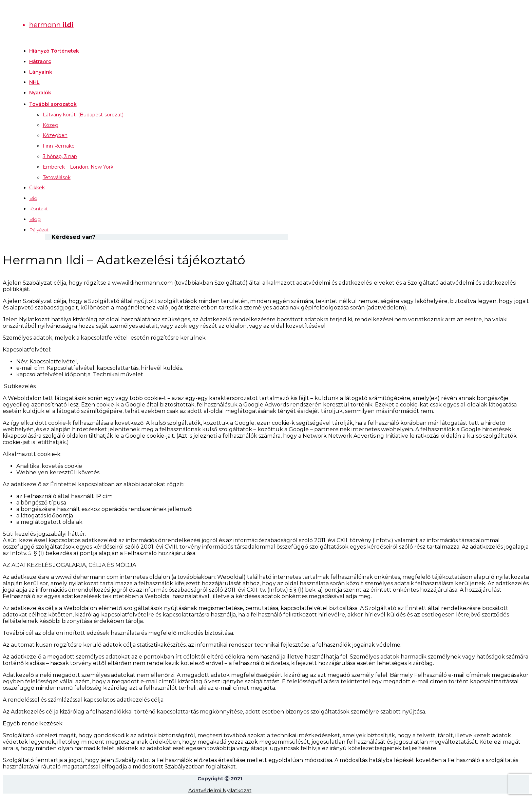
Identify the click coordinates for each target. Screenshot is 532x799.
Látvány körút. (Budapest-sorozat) (83, 115)
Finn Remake (59, 146)
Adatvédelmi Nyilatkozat (220, 790)
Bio (33, 198)
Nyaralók (40, 93)
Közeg (51, 125)
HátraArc (40, 61)
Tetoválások (57, 177)
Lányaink (41, 72)
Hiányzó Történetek (54, 51)
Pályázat (39, 230)
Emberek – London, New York (78, 167)
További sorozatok (53, 104)
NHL (34, 82)
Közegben (55, 135)
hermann (51, 25)
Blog (35, 219)
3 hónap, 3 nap (60, 156)
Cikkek (37, 188)
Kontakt (39, 209)
